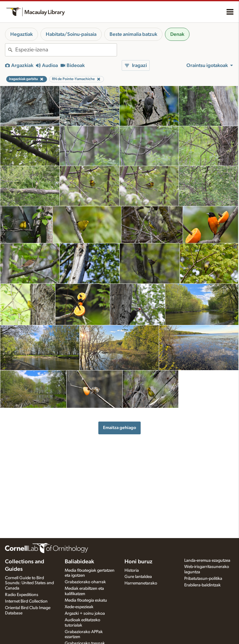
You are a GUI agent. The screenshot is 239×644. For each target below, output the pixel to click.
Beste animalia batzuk (133, 34)
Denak (177, 34)
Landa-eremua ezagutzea (207, 561)
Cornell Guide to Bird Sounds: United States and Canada (29, 583)
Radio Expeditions (22, 595)
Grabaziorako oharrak (85, 582)
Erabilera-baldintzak (202, 585)
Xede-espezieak (79, 607)
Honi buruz (138, 562)
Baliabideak (79, 562)
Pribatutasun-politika (203, 579)
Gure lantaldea (138, 577)
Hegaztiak (21, 34)
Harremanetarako (141, 583)
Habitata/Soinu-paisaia (71, 34)
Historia (132, 570)
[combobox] (66, 50)
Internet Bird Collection (26, 601)
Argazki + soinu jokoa (85, 613)
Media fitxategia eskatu (86, 600)
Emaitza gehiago (119, 428)
